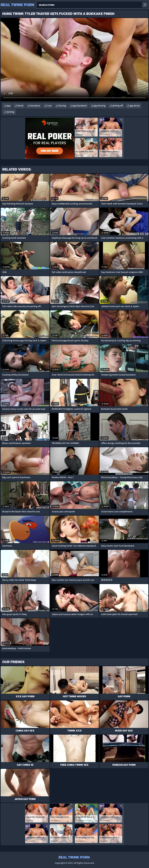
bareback (35, 106)
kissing (62, 106)
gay (9, 106)
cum (49, 106)
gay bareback (80, 106)
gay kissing (100, 106)
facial (21, 106)
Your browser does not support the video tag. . (74, 60)
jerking (11, 112)
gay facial (135, 106)
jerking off (118, 106)
